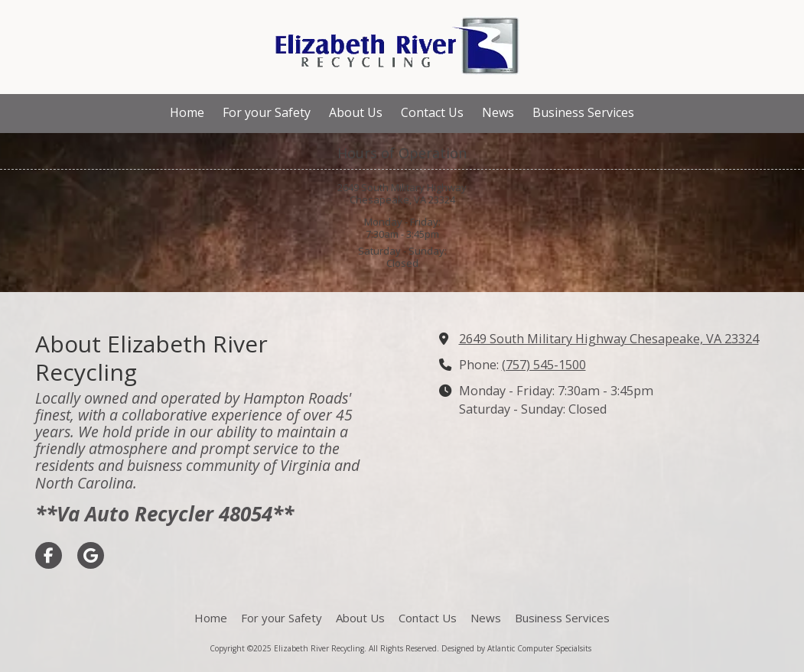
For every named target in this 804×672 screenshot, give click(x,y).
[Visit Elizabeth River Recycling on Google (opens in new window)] (91, 555)
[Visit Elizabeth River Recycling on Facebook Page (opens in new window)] (49, 555)
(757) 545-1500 (544, 365)
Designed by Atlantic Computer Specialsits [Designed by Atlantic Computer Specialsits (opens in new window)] (516, 648)
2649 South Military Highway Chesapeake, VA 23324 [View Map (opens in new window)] (609, 339)
